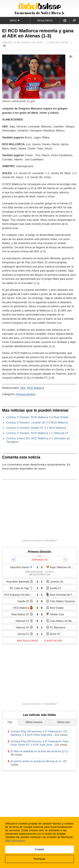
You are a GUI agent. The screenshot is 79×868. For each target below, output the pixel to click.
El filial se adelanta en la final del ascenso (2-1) (39, 751)
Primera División (26, 394)
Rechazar (40, 859)
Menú (15, 20)
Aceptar (39, 849)
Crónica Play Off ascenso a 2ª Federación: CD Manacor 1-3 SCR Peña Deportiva (39, 733)
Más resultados (28, 641)
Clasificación (53, 641)
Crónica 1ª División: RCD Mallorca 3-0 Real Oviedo (37, 417)
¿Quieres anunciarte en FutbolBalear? (40, 541)
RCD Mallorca (36, 388)
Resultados (45, 20)
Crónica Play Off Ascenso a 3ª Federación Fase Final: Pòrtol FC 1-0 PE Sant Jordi (40, 743)
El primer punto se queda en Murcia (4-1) (36, 761)
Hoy (10, 722)
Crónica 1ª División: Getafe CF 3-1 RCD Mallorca (36, 428)
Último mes (63, 722)
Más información (15, 840)
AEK (23, 388)
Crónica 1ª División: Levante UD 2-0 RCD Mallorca (37, 422)
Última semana (34, 722)
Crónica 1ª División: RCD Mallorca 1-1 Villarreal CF (37, 433)
